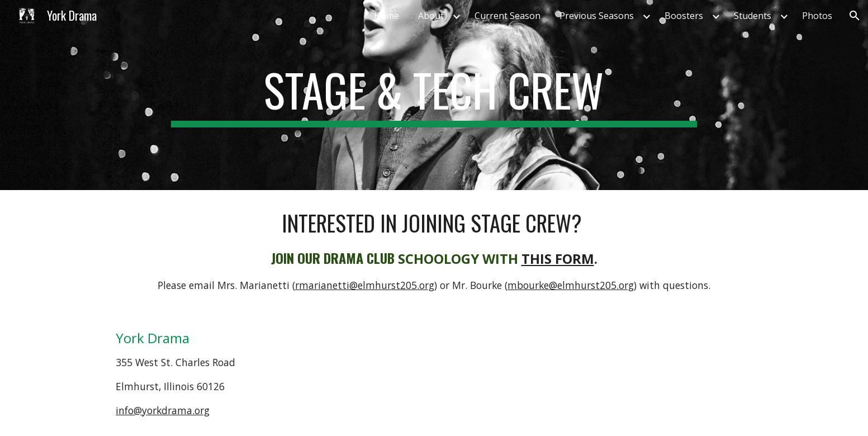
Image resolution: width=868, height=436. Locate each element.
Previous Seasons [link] (597, 16)
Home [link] (386, 16)
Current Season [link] (507, 16)
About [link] (431, 16)
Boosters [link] (684, 16)
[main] (434, 95)
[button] (855, 16)
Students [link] (753, 16)
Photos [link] (817, 16)
